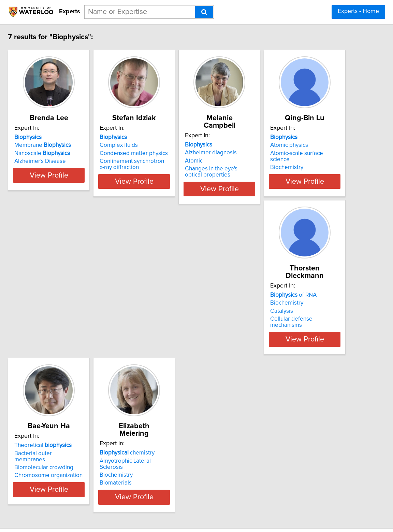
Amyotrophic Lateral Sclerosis (87, 446)
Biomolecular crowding (284, 304)
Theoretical (283, 288)
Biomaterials (65, 462)
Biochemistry (66, 311)
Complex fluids (171, 145)
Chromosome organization (288, 311)
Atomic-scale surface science (86, 304)
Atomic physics (68, 295)
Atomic (263, 153)
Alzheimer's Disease (75, 161)
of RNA (175, 288)
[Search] (204, 12)
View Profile (93, 181)
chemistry (77, 438)
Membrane (78, 145)
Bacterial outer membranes (289, 295)
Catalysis (163, 304)
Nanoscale (77, 153)
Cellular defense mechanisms (190, 311)
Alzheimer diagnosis (280, 145)
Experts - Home (358, 11)
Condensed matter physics (186, 153)
